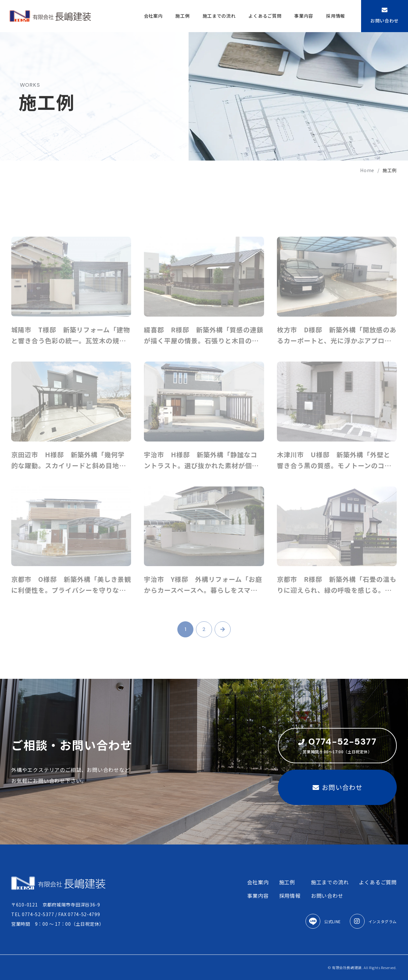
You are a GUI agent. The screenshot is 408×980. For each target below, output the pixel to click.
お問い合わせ (385, 15)
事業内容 (304, 16)
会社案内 (153, 16)
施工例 (182, 16)
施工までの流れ (219, 16)
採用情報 (336, 16)
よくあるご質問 (265, 16)
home (367, 170)
